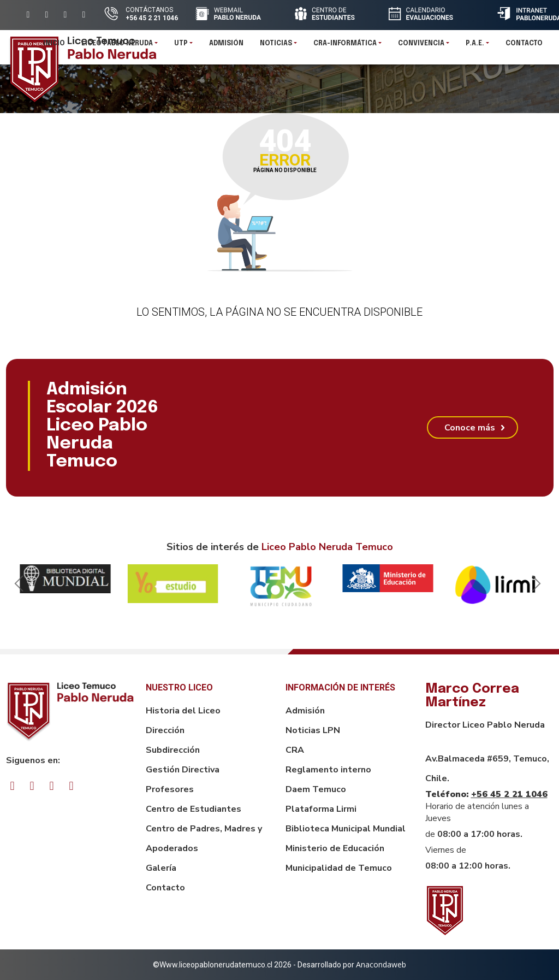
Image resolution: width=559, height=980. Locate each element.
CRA (295, 750)
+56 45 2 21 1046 (509, 794)
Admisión (226, 46)
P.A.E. (475, 46)
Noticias (276, 46)
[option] (65, 579)
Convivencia (421, 46)
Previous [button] (17, 586)
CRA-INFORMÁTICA (345, 46)
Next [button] (534, 586)
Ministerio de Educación (335, 848)
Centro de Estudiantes (194, 809)
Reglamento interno (328, 770)
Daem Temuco (316, 789)
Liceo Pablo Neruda (117, 46)
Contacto (524, 46)
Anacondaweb (381, 964)
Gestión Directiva (183, 770)
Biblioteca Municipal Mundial (346, 829)
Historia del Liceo (183, 711)
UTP (181, 46)
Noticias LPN (313, 730)
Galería (161, 868)
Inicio (54, 46)
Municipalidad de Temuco (339, 868)
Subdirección (173, 750)
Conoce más (470, 428)
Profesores (170, 789)
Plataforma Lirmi (321, 809)
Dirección (165, 730)
